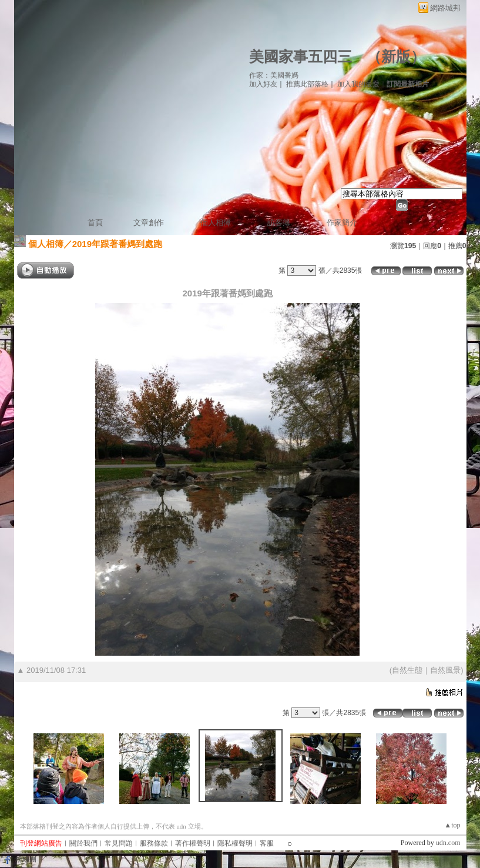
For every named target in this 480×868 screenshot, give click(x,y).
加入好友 (263, 84)
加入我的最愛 (358, 84)
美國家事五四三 (301, 57)
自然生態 (407, 670)
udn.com (448, 843)
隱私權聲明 (235, 843)
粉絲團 (26, 859)
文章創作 (149, 223)
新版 (396, 57)
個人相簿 (216, 223)
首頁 (95, 223)
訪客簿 (279, 223)
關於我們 (83, 843)
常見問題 (119, 843)
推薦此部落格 (307, 84)
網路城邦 (445, 8)
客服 (267, 843)
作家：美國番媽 (274, 75)
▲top (452, 825)
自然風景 (445, 670)
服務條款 (154, 843)
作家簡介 (342, 223)
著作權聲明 (193, 843)
